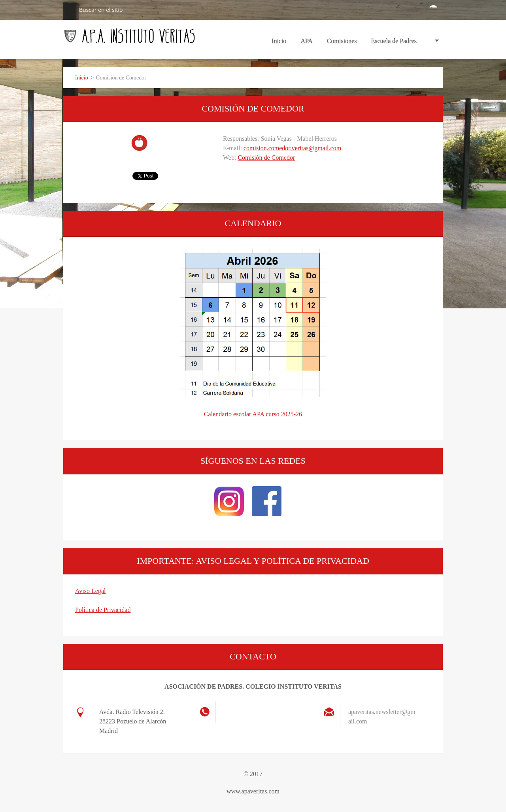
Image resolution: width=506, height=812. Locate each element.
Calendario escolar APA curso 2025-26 (253, 414)
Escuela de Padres (394, 41)
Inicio (279, 41)
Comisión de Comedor (266, 158)
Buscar (68, 9)
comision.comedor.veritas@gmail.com (292, 148)
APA (307, 43)
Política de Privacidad (103, 610)
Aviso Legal (90, 591)
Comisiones (342, 43)
